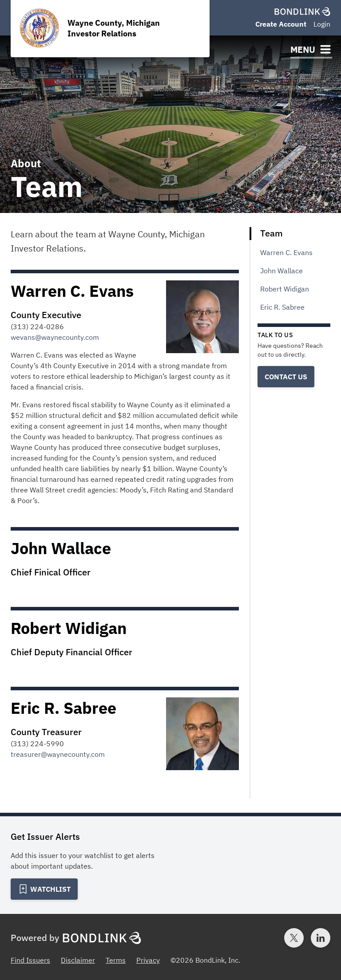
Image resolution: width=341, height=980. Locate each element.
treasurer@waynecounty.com (58, 754)
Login (322, 24)
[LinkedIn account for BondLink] (321, 938)
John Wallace (282, 271)
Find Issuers (30, 960)
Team (272, 233)
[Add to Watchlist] (44, 889)
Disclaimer (78, 960)
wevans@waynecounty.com (55, 337)
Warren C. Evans (286, 252)
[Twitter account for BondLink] (294, 938)
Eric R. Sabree (282, 307)
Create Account (281, 24)
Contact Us (286, 377)
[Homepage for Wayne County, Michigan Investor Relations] (110, 29)
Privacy (148, 960)
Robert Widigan (285, 289)
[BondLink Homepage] (302, 12)
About (26, 163)
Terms (116, 960)
